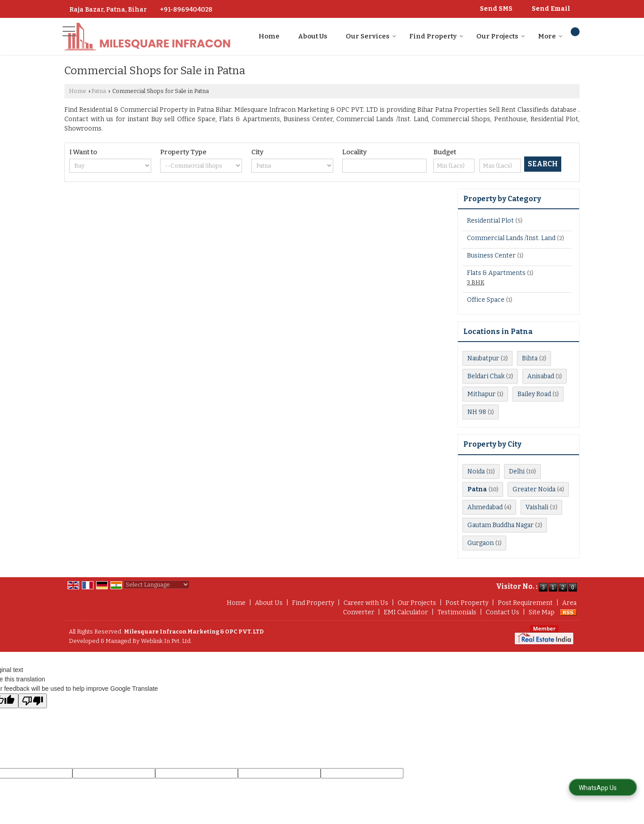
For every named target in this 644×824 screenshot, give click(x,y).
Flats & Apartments (496, 273)
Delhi (517, 471)
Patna (99, 91)
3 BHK (476, 282)
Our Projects (501, 36)
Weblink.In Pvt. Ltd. (166, 641)
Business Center (491, 256)
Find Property (436, 36)
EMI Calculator (406, 612)
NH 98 (477, 412)
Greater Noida (534, 489)
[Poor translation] (33, 701)
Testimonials (457, 612)
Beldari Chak (486, 376)
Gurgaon (481, 543)
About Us (313, 36)
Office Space (486, 300)
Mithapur (481, 394)
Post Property (467, 603)
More (550, 36)
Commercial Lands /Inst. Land (511, 238)
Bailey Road (534, 394)
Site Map (542, 612)
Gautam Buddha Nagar (500, 525)
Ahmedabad (485, 507)
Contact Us (502, 612)
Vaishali (537, 507)
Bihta (530, 358)
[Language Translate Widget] (157, 585)
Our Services (371, 36)
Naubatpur (483, 358)
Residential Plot (490, 221)
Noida (476, 471)
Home (269, 36)
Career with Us (366, 603)
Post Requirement (525, 603)
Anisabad (541, 376)
